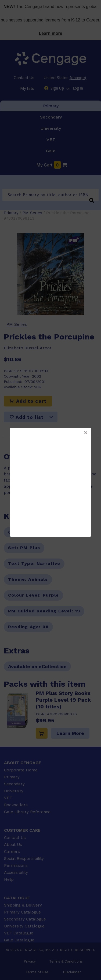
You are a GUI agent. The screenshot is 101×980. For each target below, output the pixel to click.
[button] (85, 433)
